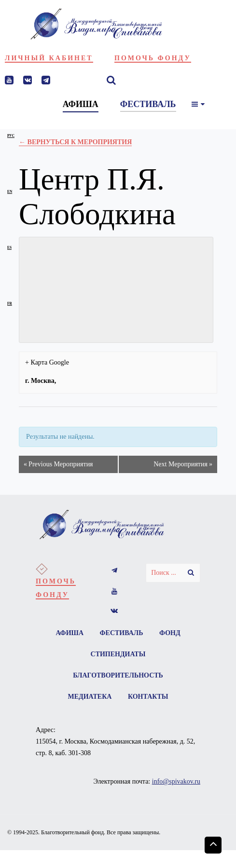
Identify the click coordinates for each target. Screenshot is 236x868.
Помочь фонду (153, 58)
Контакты (148, 697)
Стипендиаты (118, 654)
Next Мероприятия (183, 464)
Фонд (170, 633)
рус (11, 136)
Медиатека (90, 697)
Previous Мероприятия (58, 464)
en (10, 192)
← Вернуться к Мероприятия (75, 142)
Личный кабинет (49, 58)
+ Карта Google (47, 362)
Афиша (69, 633)
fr (10, 304)
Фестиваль (122, 633)
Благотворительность (118, 675)
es (9, 248)
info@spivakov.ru (176, 781)
